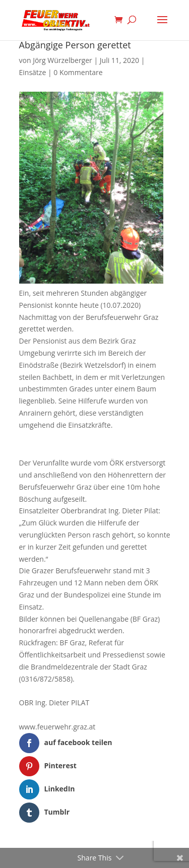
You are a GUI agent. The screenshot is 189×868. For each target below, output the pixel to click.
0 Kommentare (78, 72)
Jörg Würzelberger (62, 60)
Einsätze (33, 72)
